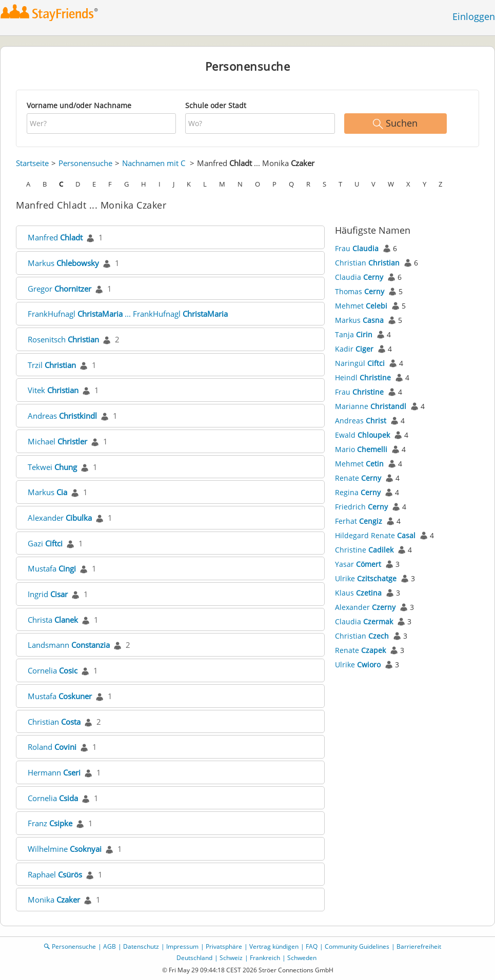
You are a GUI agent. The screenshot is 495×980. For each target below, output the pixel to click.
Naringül (360, 363)
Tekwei (52, 467)
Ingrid (48, 594)
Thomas (360, 291)
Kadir (354, 349)
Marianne (371, 406)
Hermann (54, 772)
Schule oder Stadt (216, 105)
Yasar (358, 564)
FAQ (312, 946)
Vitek (53, 390)
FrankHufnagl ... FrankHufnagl (128, 314)
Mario (361, 449)
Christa (53, 620)
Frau (357, 248)
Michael (57, 441)
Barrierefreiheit (419, 946)
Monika (54, 900)
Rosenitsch (63, 339)
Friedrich (361, 507)
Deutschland (194, 958)
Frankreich (265, 958)
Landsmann (69, 645)
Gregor (60, 289)
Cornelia (53, 670)
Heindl (363, 377)
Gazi (45, 543)
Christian (54, 722)
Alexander (60, 518)
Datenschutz (141, 946)
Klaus (358, 593)
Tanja (354, 334)
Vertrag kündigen (274, 946)
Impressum (182, 946)
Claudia (359, 277)
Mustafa (52, 568)
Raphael (55, 874)
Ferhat (359, 521)
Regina (358, 492)
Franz (50, 823)
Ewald (362, 435)
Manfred (55, 237)
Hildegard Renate (375, 535)
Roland (52, 747)
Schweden (302, 958)
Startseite (32, 163)
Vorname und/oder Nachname (79, 105)
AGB (110, 946)
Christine (364, 550)
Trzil (52, 365)
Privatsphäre (224, 946)
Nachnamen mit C (154, 163)
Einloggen (474, 16)
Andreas (62, 416)
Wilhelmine (65, 849)
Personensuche (85, 163)
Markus (63, 263)
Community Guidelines (357, 946)
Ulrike (366, 578)
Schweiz (231, 958)
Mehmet (361, 306)
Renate (358, 478)
